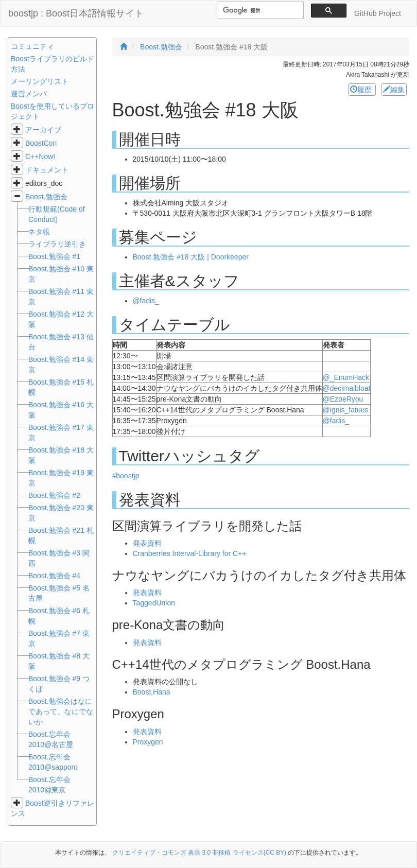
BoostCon (41, 143)
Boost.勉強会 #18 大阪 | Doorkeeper (191, 257)
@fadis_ (146, 301)
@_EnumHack (346, 377)
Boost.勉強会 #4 (54, 576)
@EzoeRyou (343, 399)
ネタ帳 (39, 232)
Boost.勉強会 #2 (54, 495)
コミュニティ (32, 46)
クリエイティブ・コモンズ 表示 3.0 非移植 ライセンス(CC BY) (199, 853)
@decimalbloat (347, 388)
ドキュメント (47, 170)
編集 (394, 90)
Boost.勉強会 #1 (54, 256)
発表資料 (147, 543)
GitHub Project (378, 13)
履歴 (362, 90)
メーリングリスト (40, 81)
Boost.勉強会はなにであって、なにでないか (61, 711)
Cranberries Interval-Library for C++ (190, 553)
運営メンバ (29, 94)
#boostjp (126, 476)
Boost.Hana (152, 692)
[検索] (260, 11)
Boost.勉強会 (46, 197)
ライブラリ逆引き (57, 244)
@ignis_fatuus (346, 410)
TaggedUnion (154, 603)
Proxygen (148, 742)
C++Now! (40, 157)
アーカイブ (43, 130)
